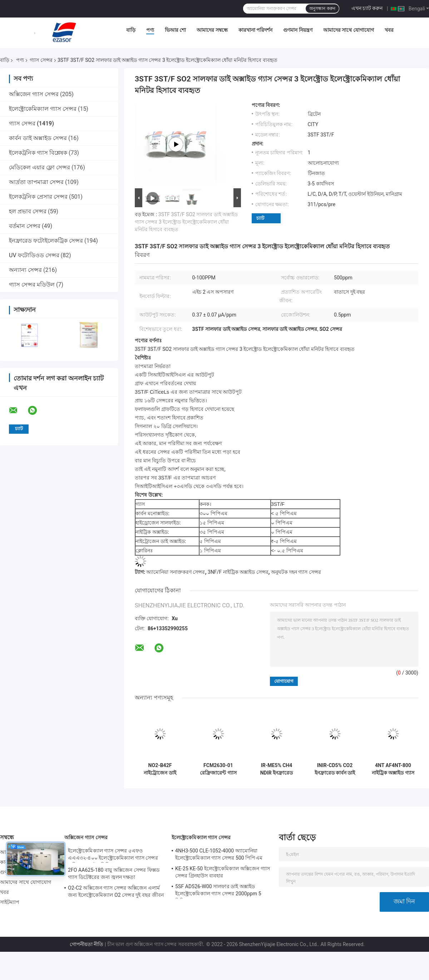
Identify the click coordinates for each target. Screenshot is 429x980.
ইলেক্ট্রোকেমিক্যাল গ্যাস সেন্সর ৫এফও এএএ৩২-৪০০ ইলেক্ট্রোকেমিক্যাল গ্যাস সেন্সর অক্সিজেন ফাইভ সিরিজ (113, 855)
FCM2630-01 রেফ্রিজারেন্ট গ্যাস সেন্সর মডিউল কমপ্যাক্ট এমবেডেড (218, 769)
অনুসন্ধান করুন (322, 9)
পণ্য (150, 30)
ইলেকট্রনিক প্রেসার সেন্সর (38, 197)
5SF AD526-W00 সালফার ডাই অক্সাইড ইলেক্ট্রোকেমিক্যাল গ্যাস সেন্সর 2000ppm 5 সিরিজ (218, 891)
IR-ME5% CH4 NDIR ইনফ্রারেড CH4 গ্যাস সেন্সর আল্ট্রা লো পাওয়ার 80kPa (277, 769)
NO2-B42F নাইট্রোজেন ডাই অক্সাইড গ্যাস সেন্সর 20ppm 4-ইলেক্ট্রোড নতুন (160, 769)
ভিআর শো (175, 30)
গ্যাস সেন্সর (41, 60)
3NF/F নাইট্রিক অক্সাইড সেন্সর (238, 572)
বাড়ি (131, 30)
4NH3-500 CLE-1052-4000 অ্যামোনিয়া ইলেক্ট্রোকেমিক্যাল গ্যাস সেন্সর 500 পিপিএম (219, 854)
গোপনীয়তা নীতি (87, 944)
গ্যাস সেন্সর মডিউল (32, 285)
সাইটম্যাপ (10, 902)
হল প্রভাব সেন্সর (28, 211)
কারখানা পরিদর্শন (255, 30)
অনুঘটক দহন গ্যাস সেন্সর (296, 572)
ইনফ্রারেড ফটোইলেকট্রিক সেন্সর (46, 241)
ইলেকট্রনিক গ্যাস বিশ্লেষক (38, 153)
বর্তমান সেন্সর (25, 226)
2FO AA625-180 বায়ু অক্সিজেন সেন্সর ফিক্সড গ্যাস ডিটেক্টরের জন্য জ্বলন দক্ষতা (114, 874)
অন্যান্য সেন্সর (25, 270)
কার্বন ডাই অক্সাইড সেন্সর (38, 138)
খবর (389, 30)
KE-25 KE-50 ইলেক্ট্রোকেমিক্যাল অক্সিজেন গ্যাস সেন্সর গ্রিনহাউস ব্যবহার (223, 872)
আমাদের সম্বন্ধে (212, 30)
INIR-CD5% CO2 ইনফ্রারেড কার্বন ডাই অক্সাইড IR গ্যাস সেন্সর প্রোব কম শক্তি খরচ (335, 769)
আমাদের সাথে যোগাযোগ (349, 30)
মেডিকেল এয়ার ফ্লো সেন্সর (40, 167)
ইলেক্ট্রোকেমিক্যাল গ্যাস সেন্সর (43, 109)
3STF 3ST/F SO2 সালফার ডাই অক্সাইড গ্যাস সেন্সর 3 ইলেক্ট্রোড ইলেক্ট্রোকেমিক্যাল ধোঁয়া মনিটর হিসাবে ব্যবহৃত (186, 222)
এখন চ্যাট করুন (367, 8)
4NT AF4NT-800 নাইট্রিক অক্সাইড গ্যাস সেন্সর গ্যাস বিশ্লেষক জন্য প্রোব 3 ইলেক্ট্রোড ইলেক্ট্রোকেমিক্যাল (393, 769)
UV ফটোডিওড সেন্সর (34, 255)
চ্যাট (260, 218)
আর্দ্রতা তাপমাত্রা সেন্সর (36, 182)
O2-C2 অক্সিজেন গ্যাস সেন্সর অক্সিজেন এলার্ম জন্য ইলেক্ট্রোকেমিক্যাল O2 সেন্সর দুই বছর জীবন (116, 891)
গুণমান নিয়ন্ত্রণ (298, 30)
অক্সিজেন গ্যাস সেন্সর (34, 94)
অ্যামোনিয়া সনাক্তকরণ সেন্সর (176, 572)
